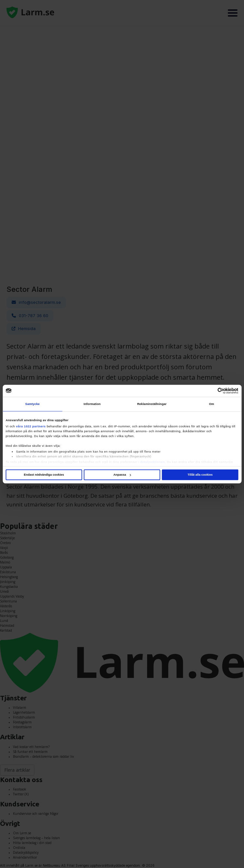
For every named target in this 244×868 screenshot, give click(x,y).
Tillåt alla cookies (200, 475)
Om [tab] (212, 404)
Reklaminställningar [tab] (152, 404)
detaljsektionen (153, 462)
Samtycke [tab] (33, 404)
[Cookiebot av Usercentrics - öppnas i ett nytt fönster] (210, 391)
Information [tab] (92, 404)
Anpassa (122, 475)
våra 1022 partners (31, 426)
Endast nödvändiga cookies (44, 475)
